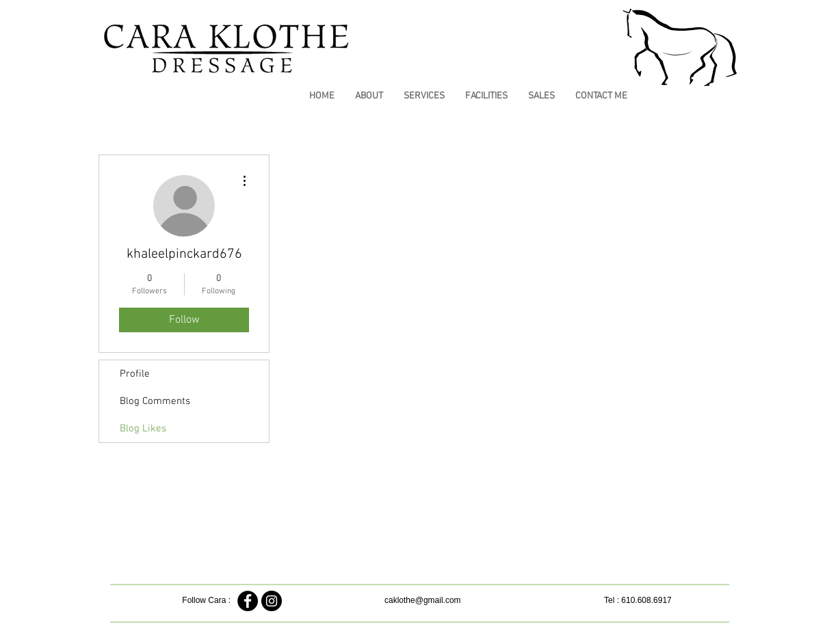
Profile (135, 374)
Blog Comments (155, 401)
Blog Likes (143, 429)
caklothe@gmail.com (423, 600)
